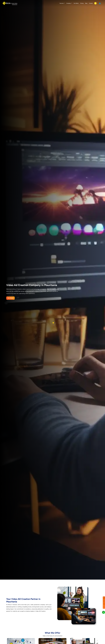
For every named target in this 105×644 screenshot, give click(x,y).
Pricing (82, 3)
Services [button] (62, 3)
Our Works (76, 3)
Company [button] (69, 3)
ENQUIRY (104, 603)
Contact (91, 3)
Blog (86, 3)
